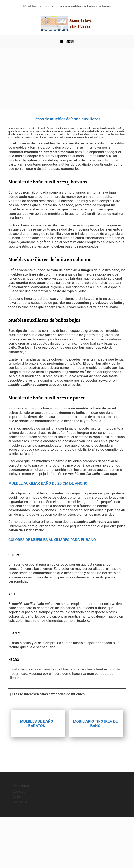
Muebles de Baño (37, 6)
